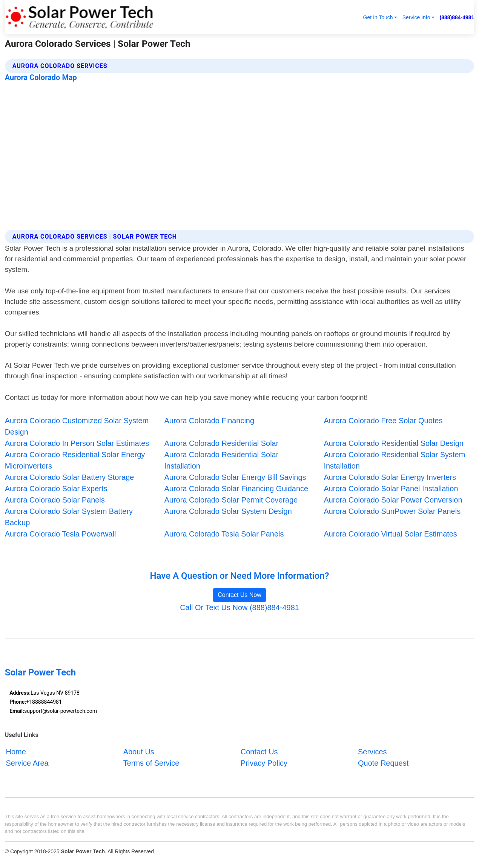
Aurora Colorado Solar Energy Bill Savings (235, 477)
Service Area (27, 763)
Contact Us (259, 752)
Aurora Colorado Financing (209, 421)
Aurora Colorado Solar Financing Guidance (236, 489)
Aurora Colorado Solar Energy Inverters (390, 477)
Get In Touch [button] (378, 17)
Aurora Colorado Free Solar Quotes (383, 421)
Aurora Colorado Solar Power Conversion (393, 500)
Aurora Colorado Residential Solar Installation (222, 460)
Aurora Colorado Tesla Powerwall (61, 534)
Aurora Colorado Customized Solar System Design (77, 426)
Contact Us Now (239, 595)
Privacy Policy (264, 763)
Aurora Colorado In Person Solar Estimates (77, 443)
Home (16, 752)
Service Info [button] (416, 17)
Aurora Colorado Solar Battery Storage (70, 477)
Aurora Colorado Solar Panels (55, 500)
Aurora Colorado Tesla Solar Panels (224, 534)
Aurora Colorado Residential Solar (222, 443)
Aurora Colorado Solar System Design (228, 511)
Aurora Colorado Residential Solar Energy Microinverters (75, 460)
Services (372, 752)
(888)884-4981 (457, 17)
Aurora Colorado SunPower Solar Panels (392, 511)
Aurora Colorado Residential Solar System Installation (394, 460)
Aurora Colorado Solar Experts (56, 489)
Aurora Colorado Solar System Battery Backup (69, 517)
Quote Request (383, 763)
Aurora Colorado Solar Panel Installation (391, 489)
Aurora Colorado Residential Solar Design (393, 443)
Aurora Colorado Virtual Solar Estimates (390, 534)
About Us (139, 752)
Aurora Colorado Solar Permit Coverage (231, 500)
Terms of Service (151, 763)
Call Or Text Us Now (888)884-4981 (239, 607)
